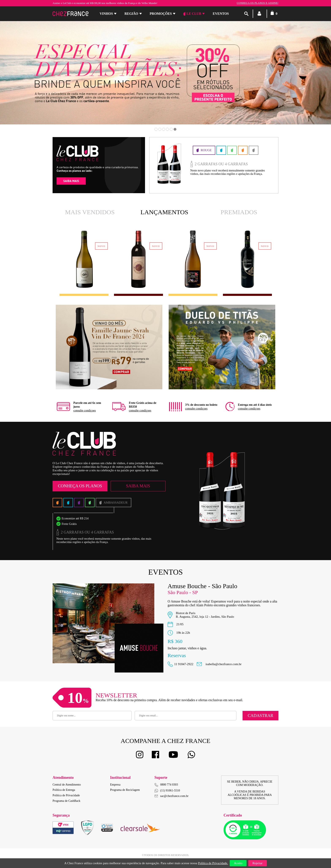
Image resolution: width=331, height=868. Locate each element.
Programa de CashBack (66, 801)
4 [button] (167, 129)
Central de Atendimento (67, 785)
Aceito (238, 863)
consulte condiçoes (84, 410)
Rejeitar (257, 863)
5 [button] (171, 129)
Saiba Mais (138, 486)
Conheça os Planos (80, 486)
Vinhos (106, 14)
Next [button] (300, 79)
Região (131, 14)
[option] (165, 73)
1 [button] (156, 129)
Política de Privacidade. (213, 863)
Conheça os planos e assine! (258, 3)
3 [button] (164, 129)
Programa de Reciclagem (125, 790)
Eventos (221, 14)
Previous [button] (31, 79)
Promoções (161, 14)
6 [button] (175, 129)
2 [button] (160, 129)
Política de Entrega (64, 790)
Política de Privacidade (66, 795)
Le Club (192, 14)
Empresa (115, 785)
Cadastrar (260, 716)
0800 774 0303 (169, 785)
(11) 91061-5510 (167, 791)
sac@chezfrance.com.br (172, 796)
